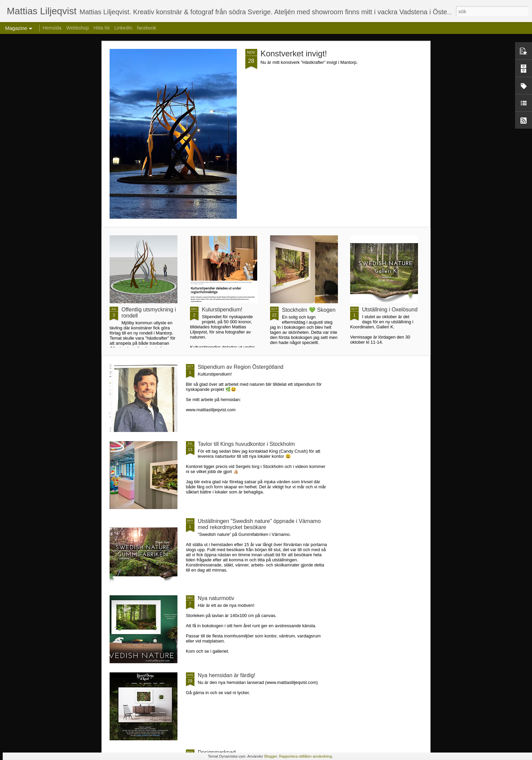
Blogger (271, 756)
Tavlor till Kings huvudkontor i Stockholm (246, 444)
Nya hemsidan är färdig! (227, 675)
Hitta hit (102, 28)
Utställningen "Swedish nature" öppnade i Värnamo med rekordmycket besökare (259, 524)
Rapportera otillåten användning (305, 756)
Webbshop (78, 28)
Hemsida (52, 28)
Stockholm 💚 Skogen (309, 310)
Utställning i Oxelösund (390, 310)
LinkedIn (123, 28)
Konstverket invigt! (294, 53)
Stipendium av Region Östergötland (241, 367)
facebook (147, 28)
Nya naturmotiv (216, 598)
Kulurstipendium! (222, 310)
